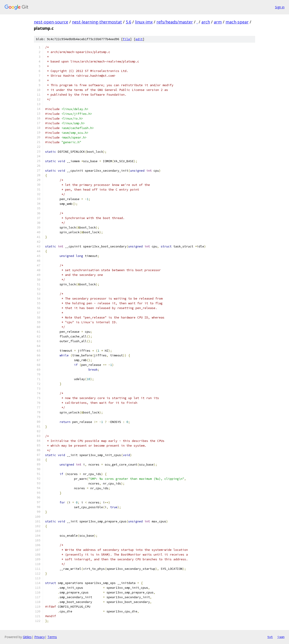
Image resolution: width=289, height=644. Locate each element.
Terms (52, 637)
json (281, 637)
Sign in (280, 7)
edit (139, 39)
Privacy (40, 637)
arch (206, 22)
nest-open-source (51, 22)
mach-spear (237, 22)
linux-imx (144, 22)
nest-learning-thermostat (97, 22)
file (126, 39)
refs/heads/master (175, 22)
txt (270, 637)
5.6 (128, 22)
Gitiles (27, 637)
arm (218, 22)
